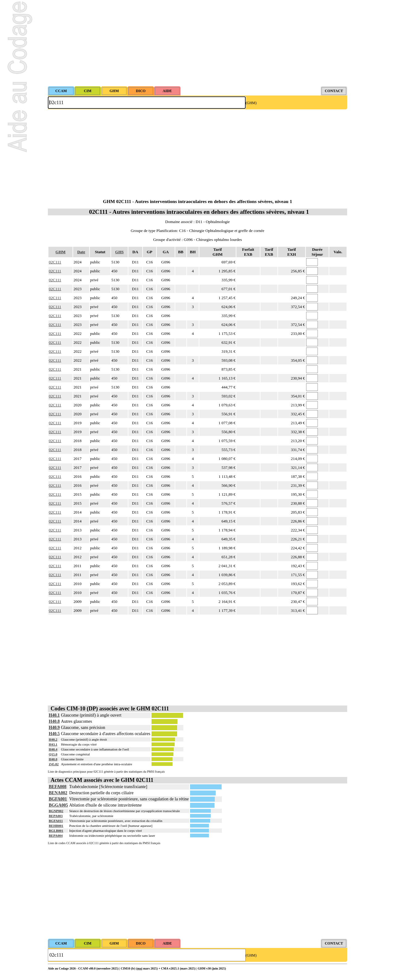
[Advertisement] (197, 43)
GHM (61, 252)
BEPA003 (56, 816)
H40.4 (53, 749)
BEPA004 (56, 836)
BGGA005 (58, 805)
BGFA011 (56, 821)
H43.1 (53, 744)
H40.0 (53, 759)
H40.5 (54, 734)
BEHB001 (56, 826)
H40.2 (53, 739)
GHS (119, 252)
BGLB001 (56, 831)
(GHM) (251, 103)
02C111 (55, 262)
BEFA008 (58, 787)
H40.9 (54, 728)
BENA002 (58, 793)
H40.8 (54, 721)
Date (81, 252)
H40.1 (54, 715)
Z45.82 (54, 764)
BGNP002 (56, 811)
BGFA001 (58, 799)
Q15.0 (53, 754)
